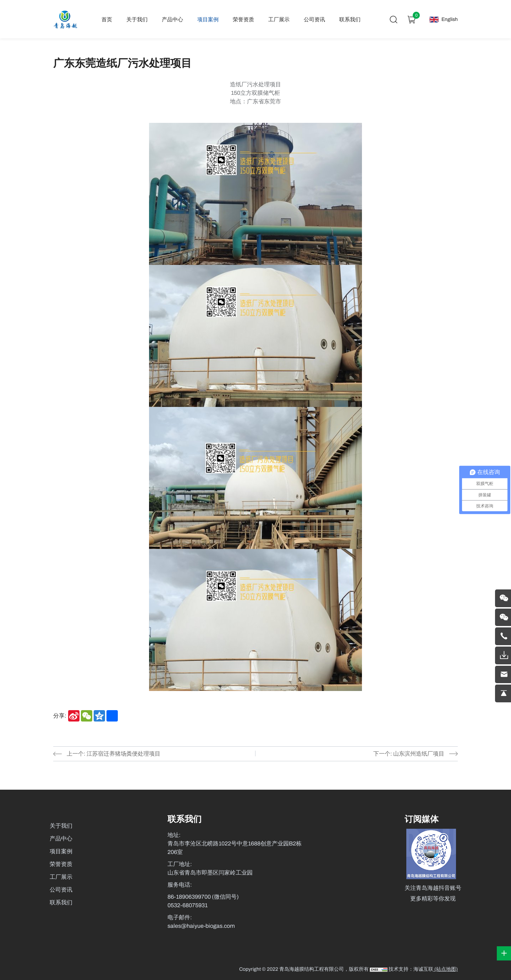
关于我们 (137, 20)
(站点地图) (446, 969)
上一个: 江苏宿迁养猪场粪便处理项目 (114, 754)
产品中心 (173, 20)
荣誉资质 (244, 20)
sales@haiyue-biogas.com (201, 926)
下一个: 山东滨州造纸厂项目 (409, 754)
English (450, 19)
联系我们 (350, 20)
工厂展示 (279, 20)
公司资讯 (315, 20)
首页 (107, 20)
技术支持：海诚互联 (411, 969)
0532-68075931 (188, 905)
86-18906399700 (190, 897)
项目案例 (208, 20)
